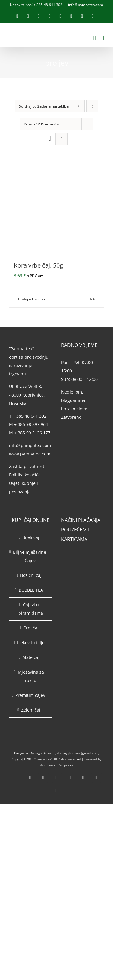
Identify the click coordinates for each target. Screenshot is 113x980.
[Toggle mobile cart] (95, 38)
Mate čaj (31, 657)
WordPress (47, 765)
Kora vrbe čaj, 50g (38, 265)
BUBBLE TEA (31, 590)
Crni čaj (31, 628)
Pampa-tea (66, 765)
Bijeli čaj (31, 537)
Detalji (94, 299)
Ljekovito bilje (31, 643)
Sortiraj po (44, 106)
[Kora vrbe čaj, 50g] (56, 208)
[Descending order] (92, 106)
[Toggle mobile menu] (103, 38)
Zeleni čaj (31, 710)
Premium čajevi (31, 695)
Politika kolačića (25, 475)
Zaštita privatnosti (27, 466)
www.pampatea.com (30, 454)
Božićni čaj (31, 575)
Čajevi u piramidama (31, 609)
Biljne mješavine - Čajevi (31, 556)
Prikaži (41, 124)
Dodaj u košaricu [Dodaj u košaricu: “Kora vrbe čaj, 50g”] (32, 299)
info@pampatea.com (86, 5)
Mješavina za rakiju (31, 676)
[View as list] (62, 139)
